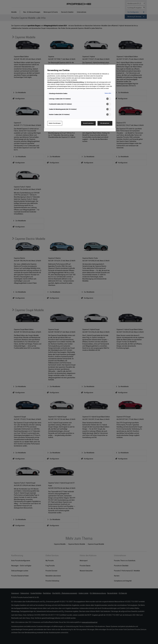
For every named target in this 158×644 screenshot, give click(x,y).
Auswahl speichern (88, 123)
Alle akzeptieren (105, 123)
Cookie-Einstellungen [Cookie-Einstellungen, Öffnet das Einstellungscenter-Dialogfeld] (55, 123)
